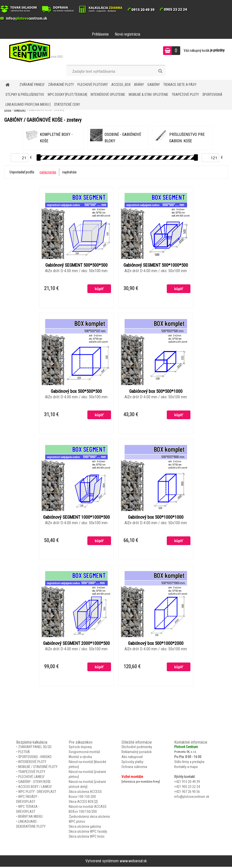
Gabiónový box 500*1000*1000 (156, 518)
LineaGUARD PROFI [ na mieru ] (28, 104)
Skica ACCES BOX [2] (83, 803)
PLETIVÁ (24, 753)
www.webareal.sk (133, 862)
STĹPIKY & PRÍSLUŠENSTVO (25, 95)
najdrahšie (69, 172)
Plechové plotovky (93, 85)
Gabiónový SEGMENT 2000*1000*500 (76, 645)
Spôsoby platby (132, 763)
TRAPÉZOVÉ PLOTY (185, 95)
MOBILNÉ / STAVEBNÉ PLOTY (38, 768)
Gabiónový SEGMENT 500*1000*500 (156, 265)
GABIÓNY (154, 85)
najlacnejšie (48, 172)
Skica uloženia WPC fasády (88, 833)
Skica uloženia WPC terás (87, 838)
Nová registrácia (127, 34)
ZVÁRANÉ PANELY (32, 85)
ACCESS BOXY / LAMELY (35, 788)
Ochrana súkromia (134, 768)
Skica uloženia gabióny (85, 828)
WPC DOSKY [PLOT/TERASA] (67, 95)
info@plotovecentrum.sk (192, 798)
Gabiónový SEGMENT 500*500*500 (76, 265)
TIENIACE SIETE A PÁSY (180, 85)
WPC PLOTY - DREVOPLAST (37, 793)
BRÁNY (139, 85)
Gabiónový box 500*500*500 (76, 392)
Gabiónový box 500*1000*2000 (156, 645)
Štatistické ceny (67, 104)
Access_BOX (121, 85)
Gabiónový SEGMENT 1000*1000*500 (76, 518)
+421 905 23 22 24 (187, 788)
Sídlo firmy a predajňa (189, 763)
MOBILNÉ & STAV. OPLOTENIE (148, 95)
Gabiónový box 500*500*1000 (156, 392)
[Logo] (34, 51)
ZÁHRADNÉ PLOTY (61, 85)
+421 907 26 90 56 (187, 793)
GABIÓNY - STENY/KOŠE (34, 783)
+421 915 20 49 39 (187, 783)
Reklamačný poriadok (137, 753)
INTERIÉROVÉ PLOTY (32, 763)
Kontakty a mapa (186, 768)
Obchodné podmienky (137, 748)
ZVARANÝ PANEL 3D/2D (35, 748)
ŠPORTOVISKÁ (212, 95)
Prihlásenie (100, 34)
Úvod (8, 110)
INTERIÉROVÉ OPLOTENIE (108, 95)
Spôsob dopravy (80, 748)
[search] (160, 71)
